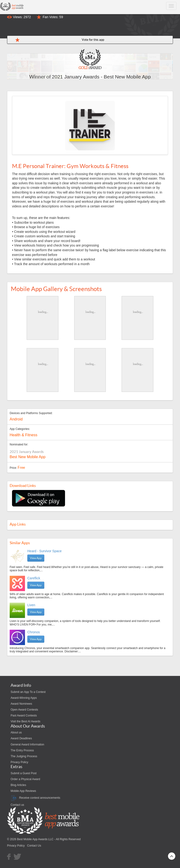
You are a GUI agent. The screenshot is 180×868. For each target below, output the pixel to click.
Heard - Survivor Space (45, 551)
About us (16, 732)
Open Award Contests (24, 710)
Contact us (17, 805)
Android (16, 419)
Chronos (34, 632)
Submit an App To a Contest (28, 692)
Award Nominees (21, 704)
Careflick (34, 578)
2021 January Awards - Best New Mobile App (101, 77)
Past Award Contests (24, 716)
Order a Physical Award (25, 779)
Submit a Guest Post (24, 773)
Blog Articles (18, 785)
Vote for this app (93, 40)
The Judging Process (24, 756)
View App (36, 558)
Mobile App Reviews (23, 791)
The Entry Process (22, 750)
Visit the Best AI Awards (25, 721)
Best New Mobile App (28, 457)
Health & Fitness (23, 435)
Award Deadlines (21, 738)
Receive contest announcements (35, 798)
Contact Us (34, 846)
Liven (31, 605)
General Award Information (27, 745)
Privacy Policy (19, 762)
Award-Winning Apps (24, 698)
